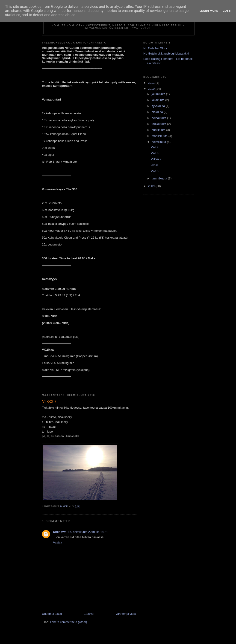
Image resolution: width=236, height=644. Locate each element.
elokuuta (158, 112)
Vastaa (58, 542)
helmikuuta (159, 142)
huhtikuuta (159, 130)
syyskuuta (159, 106)
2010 (152, 89)
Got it (227, 11)
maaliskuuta (160, 136)
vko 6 (154, 165)
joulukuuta (159, 94)
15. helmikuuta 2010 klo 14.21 (88, 532)
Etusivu (89, 614)
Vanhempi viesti (126, 614)
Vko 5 (155, 171)
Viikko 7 (156, 159)
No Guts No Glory (155, 48)
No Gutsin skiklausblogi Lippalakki (166, 53)
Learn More (209, 11)
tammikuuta (160, 178)
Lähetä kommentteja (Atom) (68, 622)
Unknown (60, 532)
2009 (152, 186)
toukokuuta (159, 124)
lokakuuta (158, 100)
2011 (152, 83)
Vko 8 (155, 153)
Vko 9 (155, 147)
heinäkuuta (159, 118)
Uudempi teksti (52, 614)
